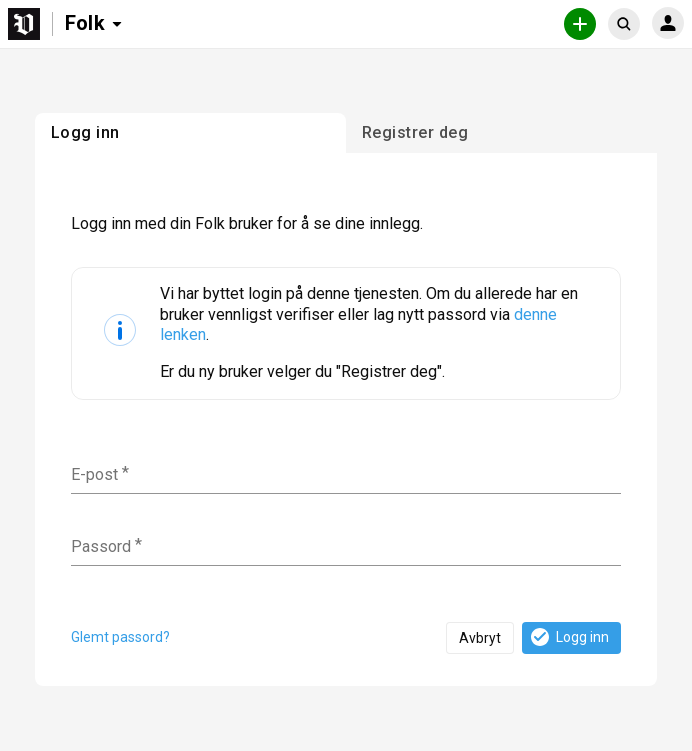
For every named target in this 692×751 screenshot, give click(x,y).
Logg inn (568, 637)
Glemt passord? (120, 637)
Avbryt (480, 638)
